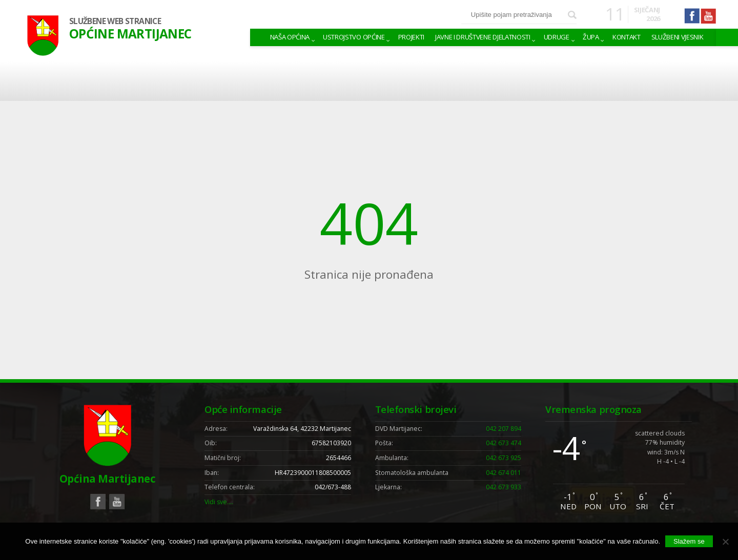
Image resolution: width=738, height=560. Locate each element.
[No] (725, 542)
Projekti (411, 37)
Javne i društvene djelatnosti (483, 37)
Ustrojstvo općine (354, 37)
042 (504, 429)
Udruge (557, 37)
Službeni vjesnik (678, 37)
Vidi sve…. (219, 502)
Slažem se (689, 541)
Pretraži (572, 15)
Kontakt (627, 37)
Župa (591, 37)
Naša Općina (290, 37)
